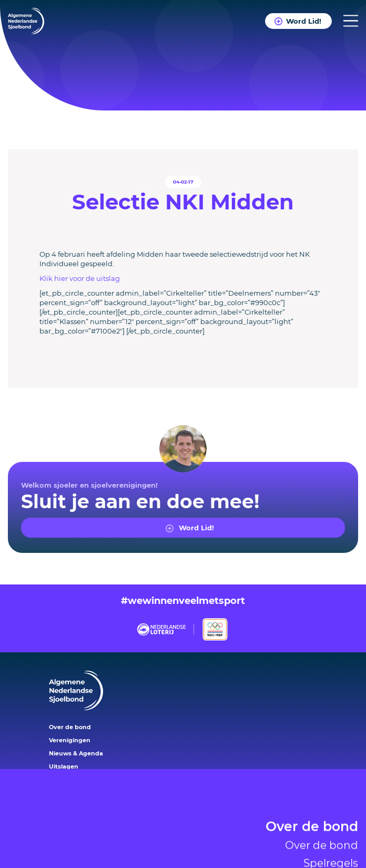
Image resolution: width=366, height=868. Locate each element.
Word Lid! (303, 21)
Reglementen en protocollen (282, 857)
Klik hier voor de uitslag (80, 278)
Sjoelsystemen (320, 840)
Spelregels (331, 822)
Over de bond (312, 786)
